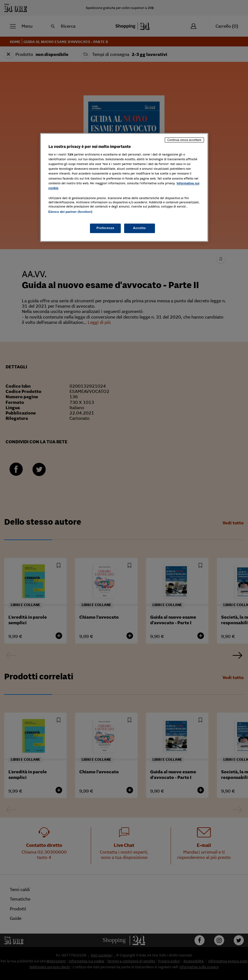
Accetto (140, 228)
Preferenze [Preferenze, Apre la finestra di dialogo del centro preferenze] (105, 228)
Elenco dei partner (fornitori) (70, 212)
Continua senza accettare (184, 140)
